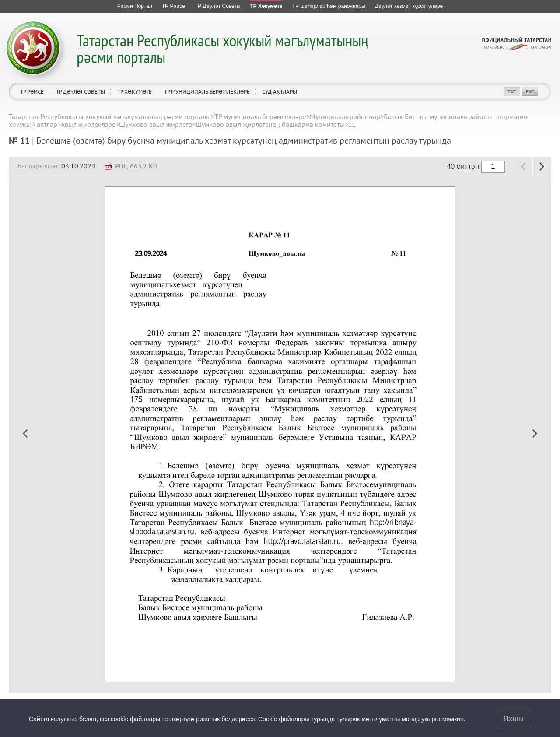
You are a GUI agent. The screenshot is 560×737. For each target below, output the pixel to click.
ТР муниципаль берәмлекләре (207, 92)
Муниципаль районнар (345, 116)
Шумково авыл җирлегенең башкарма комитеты (270, 124)
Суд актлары (280, 92)
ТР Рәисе (32, 92)
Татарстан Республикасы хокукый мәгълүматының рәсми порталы (222, 48)
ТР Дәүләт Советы (80, 92)
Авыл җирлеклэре (88, 124)
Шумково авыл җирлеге (156, 124)
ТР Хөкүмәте (135, 92)
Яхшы (513, 719)
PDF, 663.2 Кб (136, 166)
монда (411, 719)
